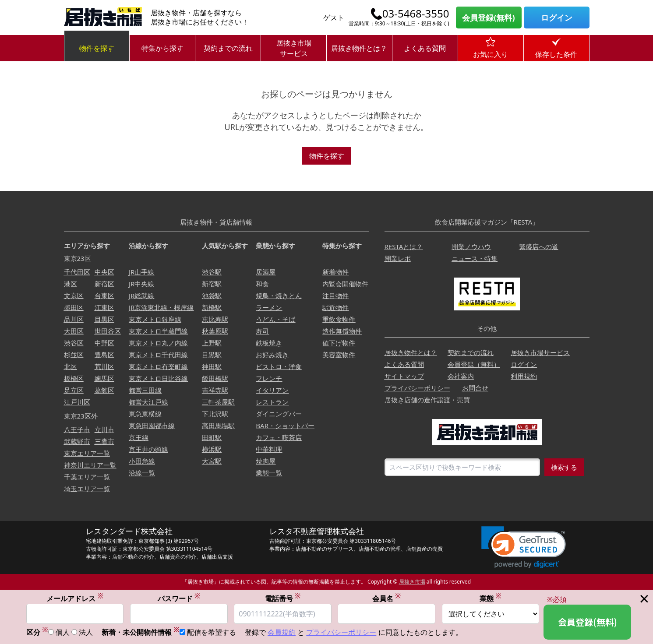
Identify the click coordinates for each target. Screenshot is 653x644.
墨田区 (74, 307)
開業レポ (398, 258)
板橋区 (74, 378)
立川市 (104, 429)
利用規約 (524, 376)
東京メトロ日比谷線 (158, 378)
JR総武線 (141, 296)
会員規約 (282, 632)
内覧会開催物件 (345, 284)
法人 (86, 632)
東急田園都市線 (152, 426)
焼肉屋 (266, 461)
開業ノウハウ (471, 246)
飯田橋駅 (215, 378)
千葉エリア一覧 (87, 477)
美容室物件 (339, 355)
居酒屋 (266, 272)
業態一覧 (269, 473)
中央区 (104, 272)
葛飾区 (104, 390)
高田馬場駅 (218, 426)
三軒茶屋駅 (218, 402)
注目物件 (335, 296)
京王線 (139, 437)
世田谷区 (108, 331)
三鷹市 (104, 441)
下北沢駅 (215, 414)
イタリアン (272, 390)
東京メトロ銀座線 (155, 319)
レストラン (272, 402)
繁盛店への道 (539, 246)
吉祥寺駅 (215, 390)
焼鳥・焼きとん (279, 296)
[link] (524, 547)
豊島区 (104, 355)
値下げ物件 (339, 343)
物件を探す (97, 48)
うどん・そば (275, 319)
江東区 (104, 307)
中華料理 (269, 449)
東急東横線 (145, 414)
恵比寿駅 (215, 319)
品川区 (74, 319)
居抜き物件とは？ (359, 48)
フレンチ (269, 378)
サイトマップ (404, 376)
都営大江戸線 (148, 402)
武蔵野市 (77, 441)
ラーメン (269, 307)
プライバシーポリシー (417, 388)
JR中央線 (141, 284)
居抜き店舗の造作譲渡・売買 (427, 400)
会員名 (387, 598)
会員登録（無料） (474, 364)
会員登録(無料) (488, 18)
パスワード (179, 598)
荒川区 (104, 366)
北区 (71, 366)
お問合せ (475, 388)
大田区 (74, 331)
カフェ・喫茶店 (279, 437)
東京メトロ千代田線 (158, 355)
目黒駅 (212, 355)
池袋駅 (212, 296)
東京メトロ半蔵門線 (158, 331)
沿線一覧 (142, 473)
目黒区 (104, 319)
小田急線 (142, 461)
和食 (262, 284)
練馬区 (104, 378)
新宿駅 (212, 284)
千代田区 (77, 272)
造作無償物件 (342, 331)
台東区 (104, 296)
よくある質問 (425, 48)
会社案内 (461, 376)
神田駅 (212, 366)
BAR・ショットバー (285, 426)
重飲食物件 (339, 319)
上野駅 (212, 343)
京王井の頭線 (148, 449)
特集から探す (162, 48)
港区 (71, 284)
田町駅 (212, 437)
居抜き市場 (412, 582)
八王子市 (77, 429)
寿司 (262, 331)
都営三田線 (145, 390)
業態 (491, 598)
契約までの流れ (228, 48)
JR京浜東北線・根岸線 (161, 307)
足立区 (74, 390)
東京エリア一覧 (87, 453)
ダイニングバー (279, 414)
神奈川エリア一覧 (90, 465)
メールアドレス (75, 598)
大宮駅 (212, 461)
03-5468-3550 (416, 14)
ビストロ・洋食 (279, 366)
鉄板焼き (269, 343)
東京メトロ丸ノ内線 (158, 343)
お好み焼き (272, 355)
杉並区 (74, 355)
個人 (63, 632)
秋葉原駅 (215, 331)
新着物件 (335, 272)
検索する (564, 467)
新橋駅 (212, 307)
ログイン (557, 18)
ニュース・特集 (475, 258)
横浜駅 (212, 449)
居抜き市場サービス (294, 48)
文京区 (74, 296)
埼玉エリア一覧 (87, 489)
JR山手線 (141, 272)
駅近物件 (335, 307)
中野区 (104, 343)
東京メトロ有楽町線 (158, 366)
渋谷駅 (212, 272)
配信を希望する (212, 632)
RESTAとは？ (404, 246)
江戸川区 (77, 402)
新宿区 (104, 284)
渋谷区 (74, 343)
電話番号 (283, 598)
